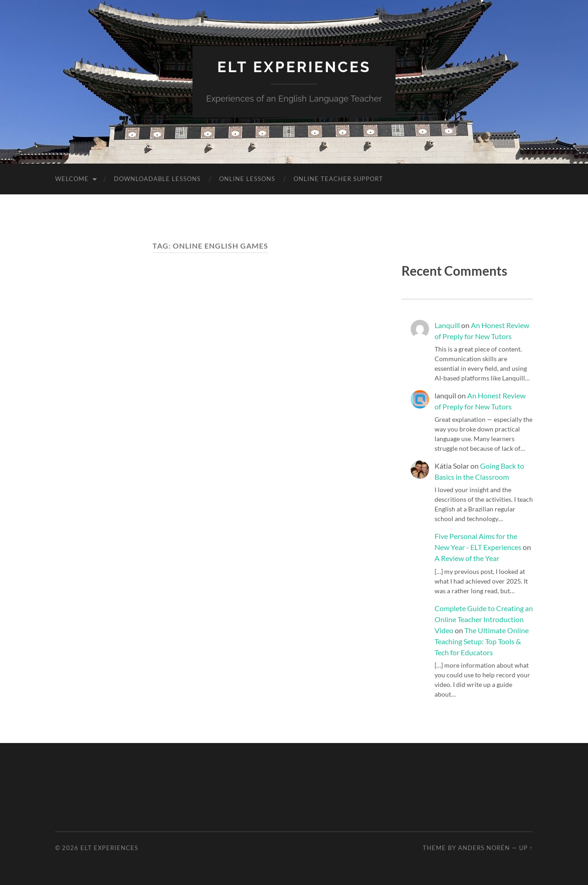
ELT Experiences (294, 67)
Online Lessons (247, 179)
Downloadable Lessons (157, 179)
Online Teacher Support (338, 179)
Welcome (72, 179)
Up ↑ (526, 848)
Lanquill (447, 325)
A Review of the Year (467, 558)
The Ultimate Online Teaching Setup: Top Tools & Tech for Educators (482, 641)
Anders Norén (484, 848)
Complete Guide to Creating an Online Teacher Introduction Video (484, 619)
